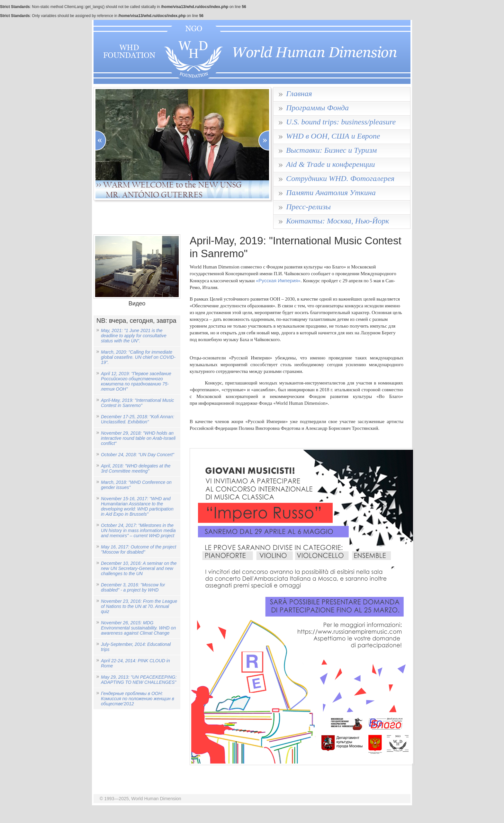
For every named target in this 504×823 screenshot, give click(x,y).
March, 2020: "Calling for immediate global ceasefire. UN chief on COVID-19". (138, 357)
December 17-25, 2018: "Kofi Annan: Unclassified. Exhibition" (138, 419)
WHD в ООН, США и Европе (333, 136)
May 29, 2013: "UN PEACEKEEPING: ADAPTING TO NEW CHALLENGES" (139, 680)
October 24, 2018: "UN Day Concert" (138, 455)
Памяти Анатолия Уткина (331, 193)
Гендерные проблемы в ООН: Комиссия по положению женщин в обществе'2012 (138, 699)
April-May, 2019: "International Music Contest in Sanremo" (137, 403)
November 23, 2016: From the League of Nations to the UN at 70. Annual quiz (139, 606)
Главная (299, 94)
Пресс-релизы (308, 207)
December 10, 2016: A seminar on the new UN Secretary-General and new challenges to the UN (139, 568)
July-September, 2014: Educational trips (136, 647)
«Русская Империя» (278, 280)
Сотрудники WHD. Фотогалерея (340, 178)
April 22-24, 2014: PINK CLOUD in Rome (135, 663)
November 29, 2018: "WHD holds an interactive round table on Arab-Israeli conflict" (138, 438)
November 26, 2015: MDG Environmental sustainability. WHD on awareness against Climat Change (138, 628)
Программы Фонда (317, 108)
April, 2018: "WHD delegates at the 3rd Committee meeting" (136, 468)
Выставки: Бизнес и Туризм (331, 150)
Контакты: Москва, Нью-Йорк (338, 221)
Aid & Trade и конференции (330, 164)
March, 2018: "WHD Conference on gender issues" (136, 485)
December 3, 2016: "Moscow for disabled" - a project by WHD (133, 587)
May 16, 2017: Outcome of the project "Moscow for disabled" (139, 549)
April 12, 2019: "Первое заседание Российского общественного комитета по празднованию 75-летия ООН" (136, 381)
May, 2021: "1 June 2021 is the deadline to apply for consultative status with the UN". (134, 336)
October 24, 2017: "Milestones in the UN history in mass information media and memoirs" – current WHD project (138, 530)
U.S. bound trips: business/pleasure (341, 122)
